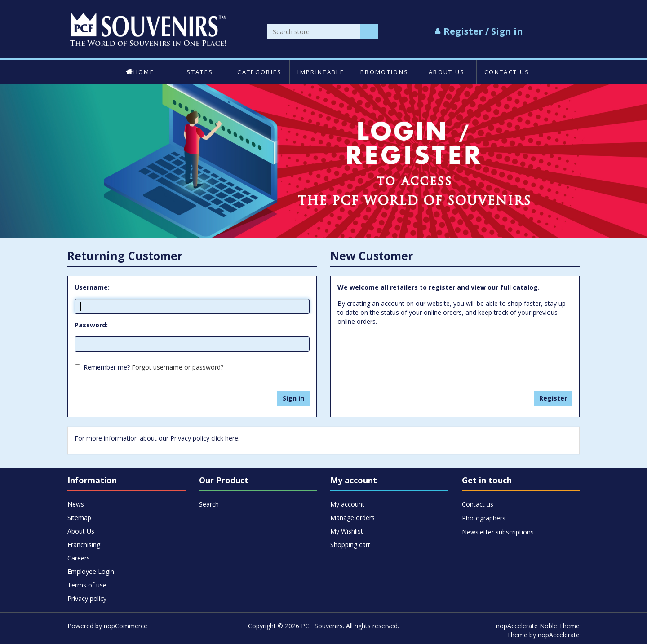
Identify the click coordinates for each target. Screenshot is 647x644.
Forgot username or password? (177, 367)
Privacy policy (87, 598)
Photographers (484, 518)
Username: (92, 287)
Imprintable (321, 72)
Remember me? (107, 367)
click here (225, 438)
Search (209, 504)
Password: (91, 325)
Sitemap (79, 518)
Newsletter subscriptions (498, 532)
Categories (259, 72)
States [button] (200, 72)
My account (347, 504)
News (76, 504)
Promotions (384, 72)
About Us (447, 72)
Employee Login (91, 571)
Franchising (84, 545)
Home (140, 72)
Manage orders (352, 518)
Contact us (507, 72)
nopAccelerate (559, 635)
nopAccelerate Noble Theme (538, 626)
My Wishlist (347, 531)
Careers (79, 558)
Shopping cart (350, 545)
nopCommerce (126, 626)
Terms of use (87, 585)
